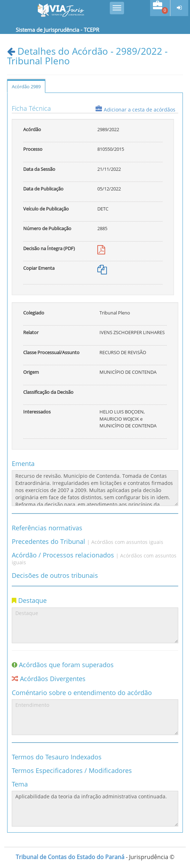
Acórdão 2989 (26, 86)
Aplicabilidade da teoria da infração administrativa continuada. (95, 809)
